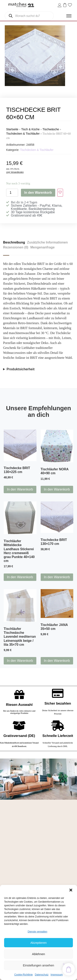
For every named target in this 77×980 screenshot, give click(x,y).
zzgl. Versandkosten (15, 172)
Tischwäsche (51, 129)
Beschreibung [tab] (14, 242)
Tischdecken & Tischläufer (23, 134)
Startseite (12, 129)
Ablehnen (38, 954)
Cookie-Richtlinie (23, 975)
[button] (71, 890)
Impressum (57, 975)
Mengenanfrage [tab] (43, 247)
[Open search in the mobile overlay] (29, 16)
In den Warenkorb (38, 193)
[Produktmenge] (12, 193)
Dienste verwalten (37, 932)
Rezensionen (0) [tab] (16, 247)
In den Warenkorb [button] (20, 489)
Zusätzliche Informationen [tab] (47, 242)
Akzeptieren (38, 943)
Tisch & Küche (30, 129)
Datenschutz (42, 975)
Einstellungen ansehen (39, 965)
